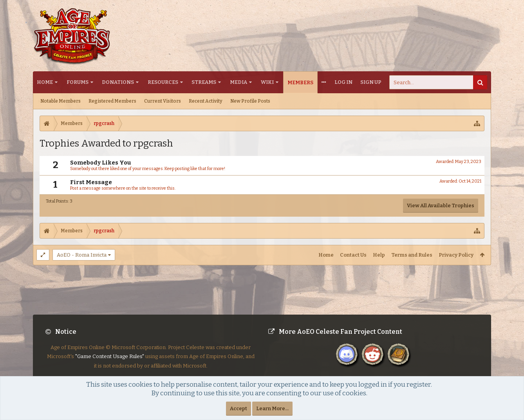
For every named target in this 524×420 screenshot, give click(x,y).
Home (45, 82)
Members (300, 82)
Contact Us (353, 255)
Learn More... (272, 408)
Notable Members (61, 101)
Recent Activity (206, 101)
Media (239, 82)
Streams (204, 82)
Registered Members (112, 101)
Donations (118, 82)
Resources (163, 82)
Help (379, 255)
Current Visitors (163, 101)
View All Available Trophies (441, 205)
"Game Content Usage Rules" (110, 363)
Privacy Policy (456, 255)
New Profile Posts (250, 101)
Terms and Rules (412, 255)
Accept (239, 408)
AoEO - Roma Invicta (82, 255)
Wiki (267, 82)
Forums (78, 82)
